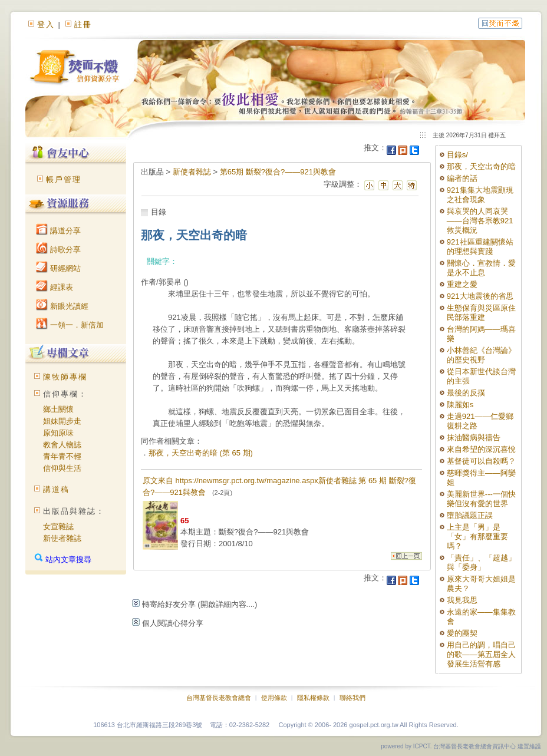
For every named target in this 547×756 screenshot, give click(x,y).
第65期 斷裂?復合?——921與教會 (278, 172)
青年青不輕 (62, 456)
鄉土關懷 (58, 409)
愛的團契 (462, 633)
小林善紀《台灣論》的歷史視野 (481, 355)
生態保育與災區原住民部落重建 (481, 313)
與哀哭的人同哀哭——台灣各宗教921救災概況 (480, 221)
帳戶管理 (64, 179)
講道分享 (58, 231)
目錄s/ (457, 155)
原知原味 (58, 433)
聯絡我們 (352, 698)
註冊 (83, 24)
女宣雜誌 (58, 526)
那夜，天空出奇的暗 (481, 166)
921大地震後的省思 (480, 296)
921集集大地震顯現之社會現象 (480, 195)
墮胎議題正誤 (470, 515)
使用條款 (274, 698)
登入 (46, 24)
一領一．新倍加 (70, 325)
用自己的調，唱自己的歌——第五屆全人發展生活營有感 (481, 654)
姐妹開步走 (62, 421)
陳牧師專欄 (65, 377)
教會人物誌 (62, 445)
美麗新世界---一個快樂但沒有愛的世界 (481, 499)
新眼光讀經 (62, 306)
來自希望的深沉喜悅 (481, 449)
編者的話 (462, 178)
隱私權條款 (313, 698)
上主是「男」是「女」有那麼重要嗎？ (477, 537)
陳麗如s (460, 405)
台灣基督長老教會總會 (219, 698)
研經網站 (58, 268)
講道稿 (56, 489)
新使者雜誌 (62, 538)
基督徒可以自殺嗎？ (481, 461)
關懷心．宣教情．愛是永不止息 (481, 268)
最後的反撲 (466, 393)
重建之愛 (462, 284)
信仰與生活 (62, 468)
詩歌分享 (58, 250)
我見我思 (462, 600)
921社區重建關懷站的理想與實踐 (480, 247)
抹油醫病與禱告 (474, 438)
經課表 (55, 287)
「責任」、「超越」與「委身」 (481, 562)
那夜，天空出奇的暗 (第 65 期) (201, 453)
